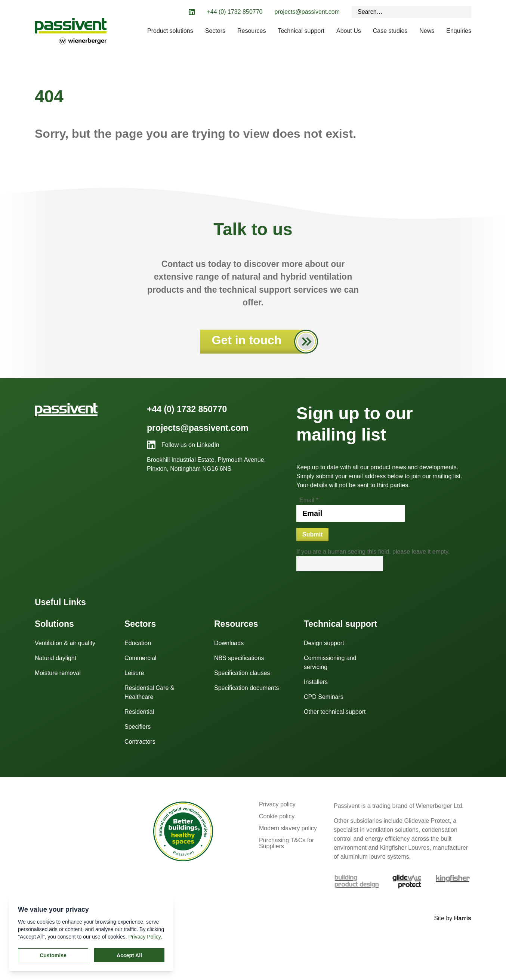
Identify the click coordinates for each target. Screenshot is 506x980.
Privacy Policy (145, 937)
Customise (53, 955)
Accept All (129, 955)
